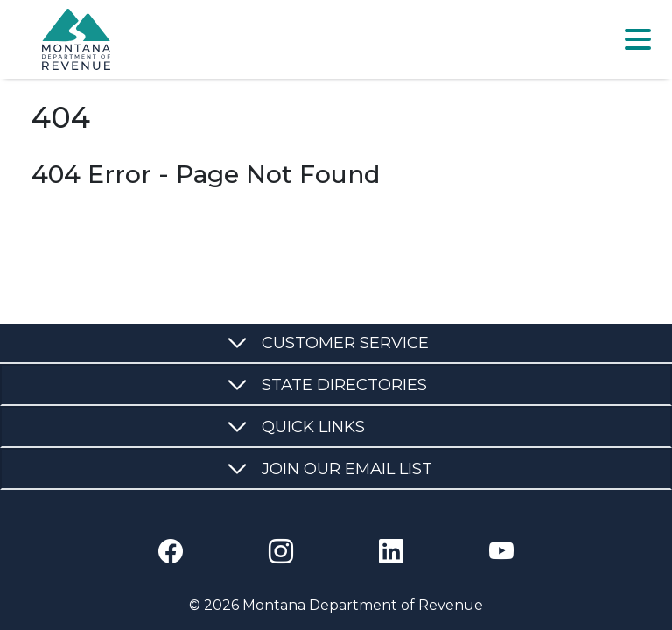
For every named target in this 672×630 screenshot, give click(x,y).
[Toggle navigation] (638, 39)
